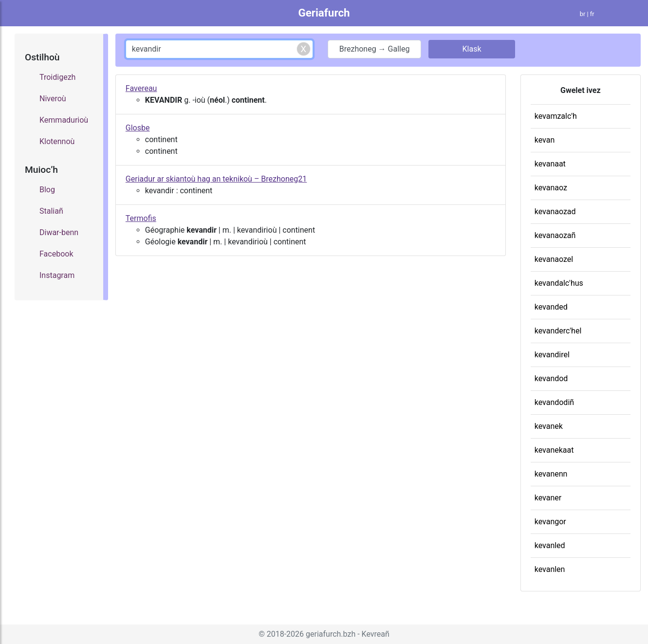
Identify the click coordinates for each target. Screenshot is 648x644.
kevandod (551, 378)
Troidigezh (57, 77)
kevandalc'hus (559, 283)
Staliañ (51, 211)
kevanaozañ (555, 235)
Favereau (141, 88)
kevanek (549, 426)
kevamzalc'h (556, 116)
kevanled (550, 545)
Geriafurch (324, 13)
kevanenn (551, 474)
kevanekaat (554, 450)
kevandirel (552, 355)
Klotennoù (57, 141)
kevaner (548, 498)
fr (592, 14)
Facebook (56, 254)
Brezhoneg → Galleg (375, 49)
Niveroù (53, 99)
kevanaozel (554, 259)
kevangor (550, 522)
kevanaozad (555, 212)
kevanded (551, 307)
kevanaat (550, 164)
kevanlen (550, 569)
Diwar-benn (59, 232)
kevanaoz (551, 188)
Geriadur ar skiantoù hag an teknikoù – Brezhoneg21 (216, 179)
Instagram (57, 275)
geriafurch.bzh (331, 634)
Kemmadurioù (64, 120)
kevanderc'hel (558, 331)
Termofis (141, 218)
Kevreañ (376, 634)
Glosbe (138, 128)
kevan (545, 140)
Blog (47, 190)
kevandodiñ (554, 402)
